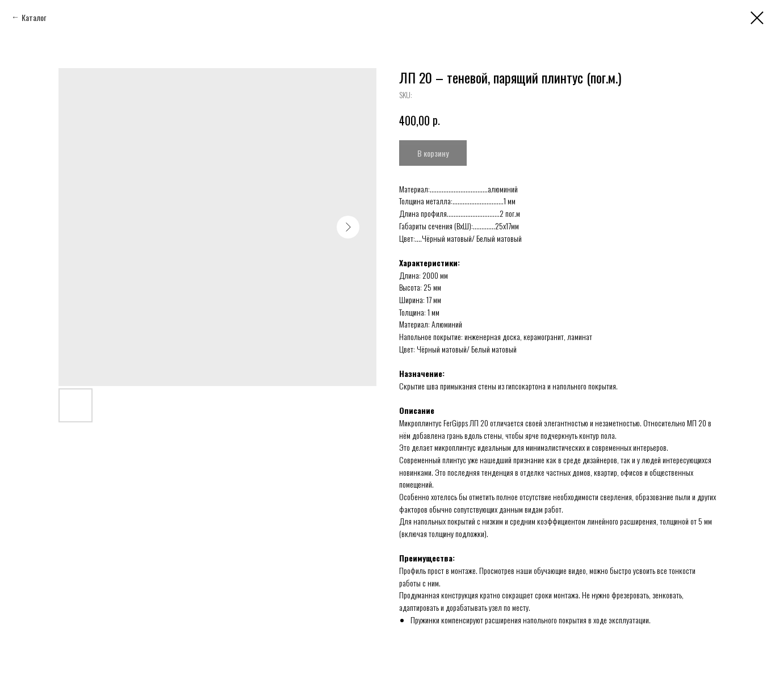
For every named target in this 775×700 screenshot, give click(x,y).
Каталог (34, 17)
